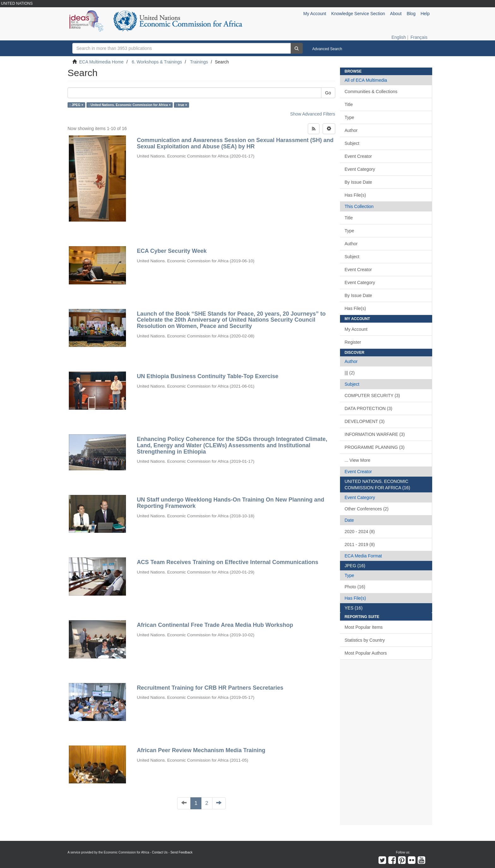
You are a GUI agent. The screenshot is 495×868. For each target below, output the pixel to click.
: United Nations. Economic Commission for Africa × (130, 105)
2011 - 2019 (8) (360, 544)
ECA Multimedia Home (101, 62)
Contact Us (160, 852)
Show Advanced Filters (313, 114)
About (396, 14)
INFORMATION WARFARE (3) (375, 434)
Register (353, 342)
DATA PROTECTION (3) (369, 408)
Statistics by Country (365, 640)
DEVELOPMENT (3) (365, 421)
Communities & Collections (371, 92)
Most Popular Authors (366, 653)
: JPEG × (76, 105)
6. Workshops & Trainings (157, 62)
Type (349, 117)
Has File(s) (355, 195)
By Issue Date (358, 182)
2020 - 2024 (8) (360, 532)
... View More (358, 460)
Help (425, 14)
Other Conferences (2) (367, 509)
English (399, 37)
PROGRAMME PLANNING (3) (375, 447)
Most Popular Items (364, 627)
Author (351, 130)
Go (328, 93)
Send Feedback (182, 852)
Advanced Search (327, 49)
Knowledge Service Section (358, 14)
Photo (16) (355, 587)
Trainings (199, 62)
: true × (181, 105)
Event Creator (358, 156)
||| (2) (350, 373)
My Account (356, 329)
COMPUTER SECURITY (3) (373, 395)
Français (419, 37)
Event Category (360, 169)
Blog (411, 14)
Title (349, 104)
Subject (352, 143)
